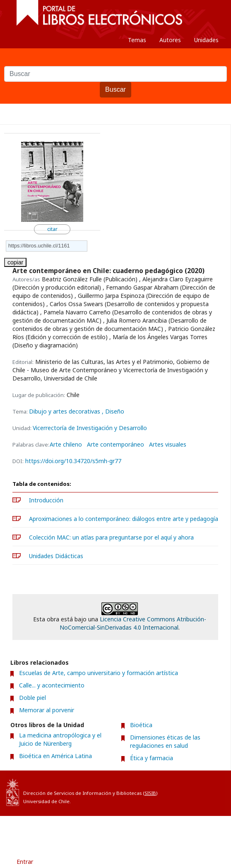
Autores (170, 40)
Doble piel (32, 698)
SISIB (150, 793)
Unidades (206, 40)
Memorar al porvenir (47, 710)
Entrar (25, 862)
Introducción (46, 500)
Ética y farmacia (152, 758)
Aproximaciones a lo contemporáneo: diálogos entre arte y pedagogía (124, 519)
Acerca (129, 831)
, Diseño (113, 411)
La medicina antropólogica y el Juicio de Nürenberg (60, 739)
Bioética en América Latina (55, 756)
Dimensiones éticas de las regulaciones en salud (165, 741)
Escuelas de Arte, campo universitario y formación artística (99, 673)
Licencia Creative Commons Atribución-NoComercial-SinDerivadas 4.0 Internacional (133, 623)
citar (52, 229)
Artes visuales (168, 445)
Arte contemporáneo (115, 445)
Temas (137, 40)
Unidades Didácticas (56, 556)
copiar (15, 262)
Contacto (164, 831)
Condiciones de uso (81, 831)
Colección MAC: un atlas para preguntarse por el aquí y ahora (111, 537)
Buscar (115, 89)
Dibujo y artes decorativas (65, 411)
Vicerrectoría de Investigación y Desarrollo (90, 428)
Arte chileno (66, 445)
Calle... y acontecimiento (52, 685)
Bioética (141, 725)
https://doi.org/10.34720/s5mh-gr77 (73, 461)
